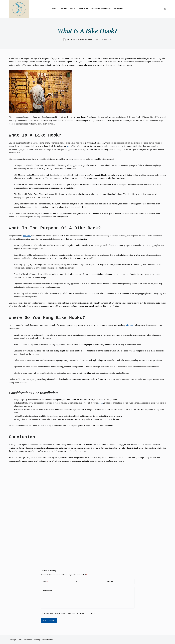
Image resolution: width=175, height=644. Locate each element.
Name (45, 582)
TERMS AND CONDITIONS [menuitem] (101, 9)
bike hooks (130, 325)
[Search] (165, 9)
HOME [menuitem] (54, 9)
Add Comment (49, 590)
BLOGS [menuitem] (73, 9)
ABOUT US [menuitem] (63, 9)
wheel (69, 146)
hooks (101, 403)
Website (110, 582)
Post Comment (49, 620)
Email (77, 582)
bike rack (27, 236)
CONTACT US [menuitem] (118, 9)
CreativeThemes (47, 640)
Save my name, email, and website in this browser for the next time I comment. (70, 613)
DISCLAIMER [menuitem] (84, 9)
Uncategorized (103, 40)
